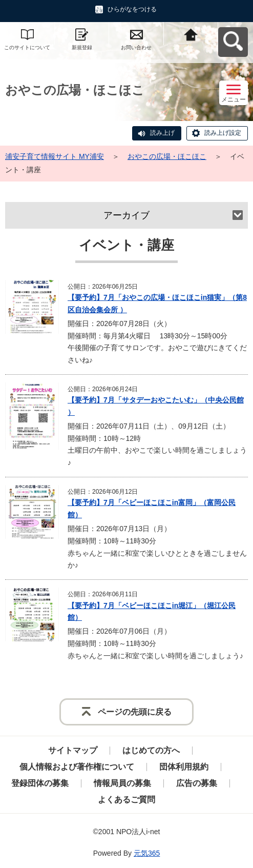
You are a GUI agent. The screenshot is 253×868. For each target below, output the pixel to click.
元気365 (147, 853)
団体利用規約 (184, 767)
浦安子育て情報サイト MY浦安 (55, 156)
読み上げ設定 (223, 133)
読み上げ (162, 133)
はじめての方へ (151, 750)
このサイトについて (27, 47)
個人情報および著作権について (77, 767)
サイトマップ (73, 750)
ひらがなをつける (132, 9)
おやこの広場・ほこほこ (167, 156)
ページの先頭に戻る (135, 712)
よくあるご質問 (126, 800)
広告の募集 (197, 783)
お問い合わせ (136, 47)
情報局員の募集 (122, 783)
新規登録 (82, 47)
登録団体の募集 (40, 783)
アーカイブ (126, 215)
